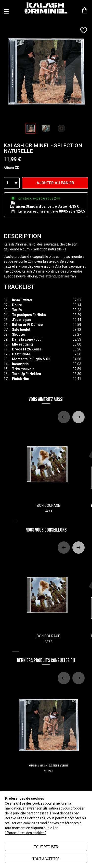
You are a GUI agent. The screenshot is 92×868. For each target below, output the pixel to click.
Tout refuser (46, 847)
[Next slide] (79, 417)
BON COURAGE (48, 470)
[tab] (14, 521)
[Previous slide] (64, 417)
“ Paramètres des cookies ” (26, 833)
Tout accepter (46, 859)
